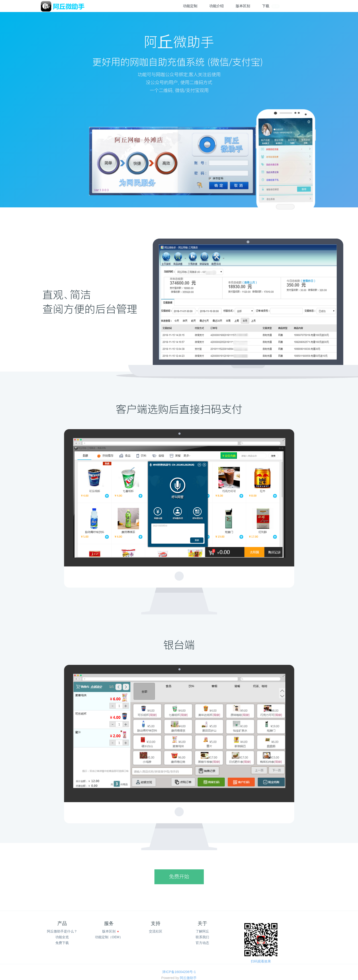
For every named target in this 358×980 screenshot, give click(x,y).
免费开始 (179, 877)
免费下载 (62, 943)
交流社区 (156, 931)
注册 (312, 6)
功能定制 (190, 6)
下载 (271, 6)
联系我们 (202, 937)
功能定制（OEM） (109, 937)
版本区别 (243, 6)
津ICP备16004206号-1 (179, 972)
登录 (295, 6)
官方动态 (202, 943)
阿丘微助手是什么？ (62, 931)
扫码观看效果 (261, 961)
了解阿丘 (202, 931)
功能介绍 (217, 6)
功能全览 (62, 937)
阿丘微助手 (188, 978)
